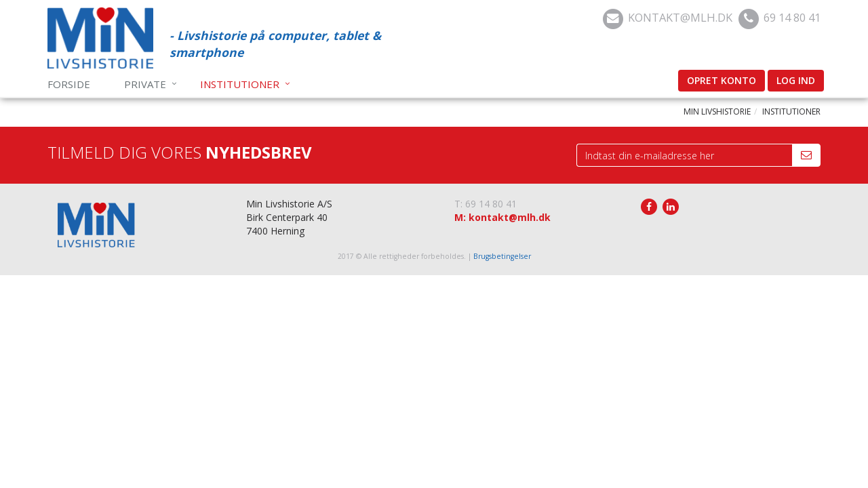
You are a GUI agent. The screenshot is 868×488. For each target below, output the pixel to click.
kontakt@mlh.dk (680, 17)
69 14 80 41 (792, 17)
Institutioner (240, 84)
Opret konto (722, 80)
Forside (69, 84)
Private (145, 84)
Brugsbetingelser (502, 256)
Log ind (796, 80)
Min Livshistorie (717, 111)
